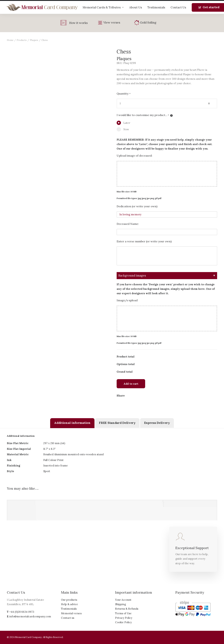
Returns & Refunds (127, 609)
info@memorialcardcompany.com (30, 616)
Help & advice (69, 604)
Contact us (68, 618)
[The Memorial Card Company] (42, 7)
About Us (136, 7)
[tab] (72, 423)
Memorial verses (71, 613)
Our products (69, 600)
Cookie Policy (123, 622)
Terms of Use (123, 613)
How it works (78, 23)
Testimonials (156, 7)
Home (10, 40)
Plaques (34, 40)
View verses (112, 23)
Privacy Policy (124, 618)
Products (22, 40)
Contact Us (178, 7)
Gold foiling (148, 23)
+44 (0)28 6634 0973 (22, 612)
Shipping (121, 604)
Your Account (123, 600)
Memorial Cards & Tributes (103, 7)
